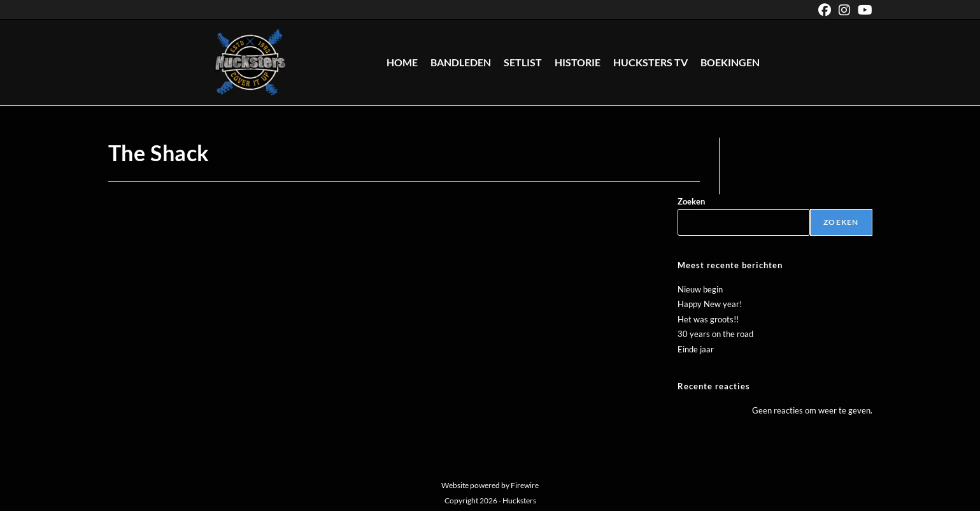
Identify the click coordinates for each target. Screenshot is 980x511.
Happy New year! (710, 304)
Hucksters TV (650, 62)
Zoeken (691, 201)
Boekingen (730, 62)
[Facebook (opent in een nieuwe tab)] (825, 10)
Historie (578, 62)
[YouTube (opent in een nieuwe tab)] (863, 10)
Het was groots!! (708, 319)
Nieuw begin (700, 289)
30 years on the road (715, 334)
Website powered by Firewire (490, 485)
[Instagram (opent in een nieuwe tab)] (844, 10)
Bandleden (461, 62)
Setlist (523, 62)
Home (402, 62)
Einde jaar (696, 349)
